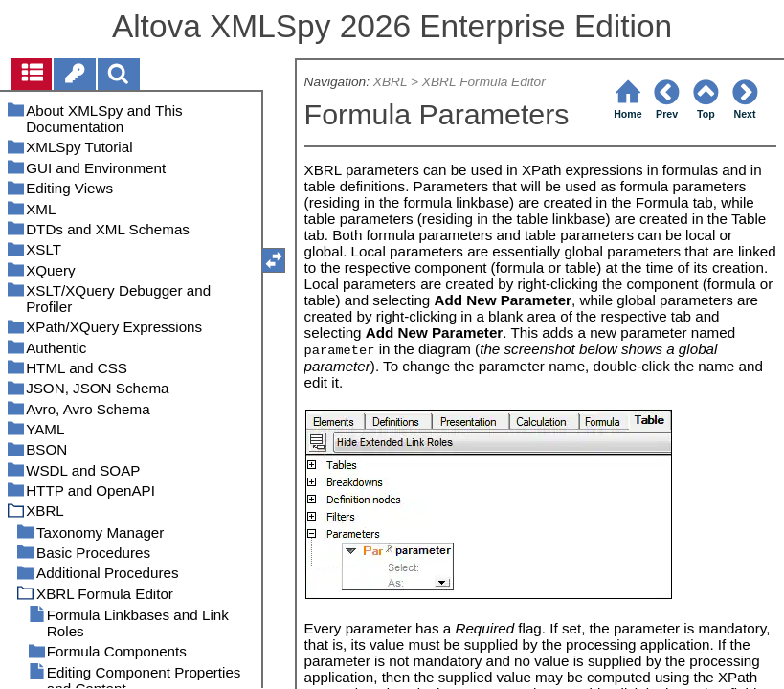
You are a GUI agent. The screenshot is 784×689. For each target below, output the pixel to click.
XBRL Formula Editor (484, 82)
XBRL (390, 82)
